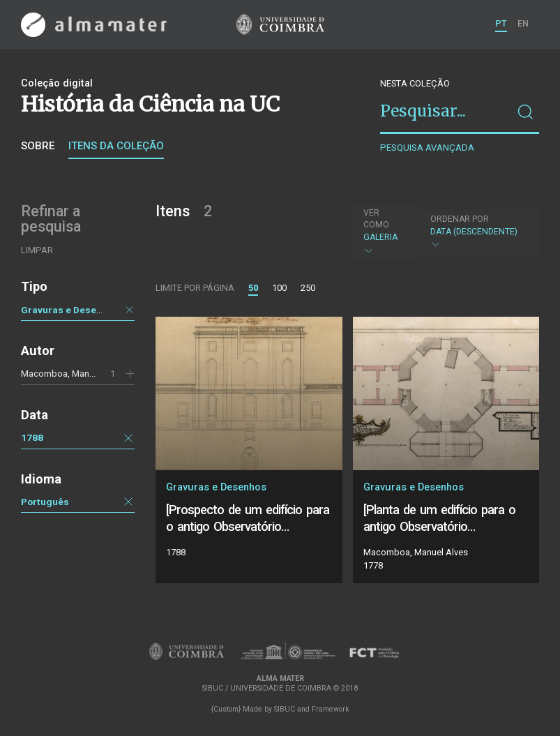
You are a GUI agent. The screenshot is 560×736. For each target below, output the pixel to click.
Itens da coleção (116, 146)
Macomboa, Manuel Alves (74, 373)
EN (523, 23)
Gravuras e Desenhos (70, 310)
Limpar (37, 250)
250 (308, 288)
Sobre (38, 146)
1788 (32, 437)
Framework (331, 709)
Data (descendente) (478, 232)
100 (279, 288)
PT (501, 23)
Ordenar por (460, 219)
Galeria (385, 232)
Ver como (376, 219)
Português (45, 502)
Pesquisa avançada (427, 148)
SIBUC (285, 709)
